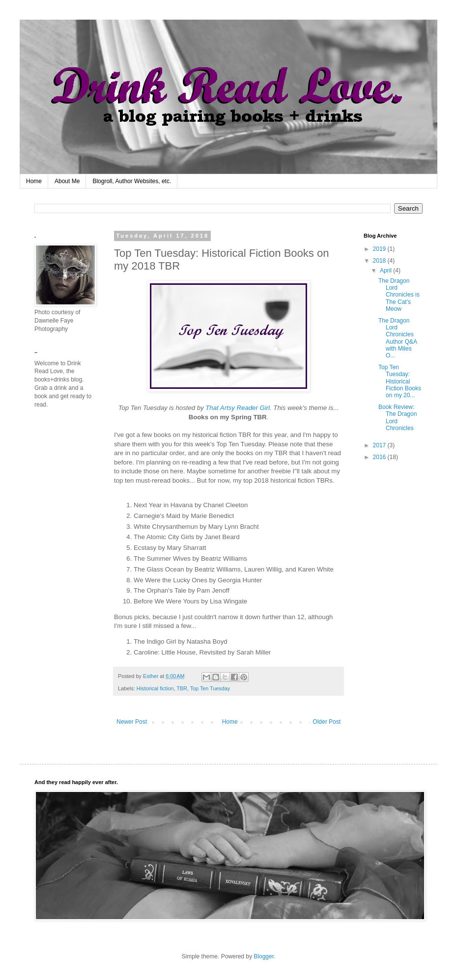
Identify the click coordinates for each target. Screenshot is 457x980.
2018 (380, 261)
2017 (380, 445)
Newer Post (132, 722)
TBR (182, 688)
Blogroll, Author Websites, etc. (132, 181)
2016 (380, 457)
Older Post (327, 722)
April (386, 271)
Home (34, 181)
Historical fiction (155, 688)
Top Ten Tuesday (210, 688)
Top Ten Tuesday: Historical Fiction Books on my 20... (400, 381)
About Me (67, 181)
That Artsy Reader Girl (238, 408)
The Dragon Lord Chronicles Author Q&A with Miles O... (398, 338)
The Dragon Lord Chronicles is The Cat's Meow (399, 295)
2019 (380, 249)
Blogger (264, 956)
